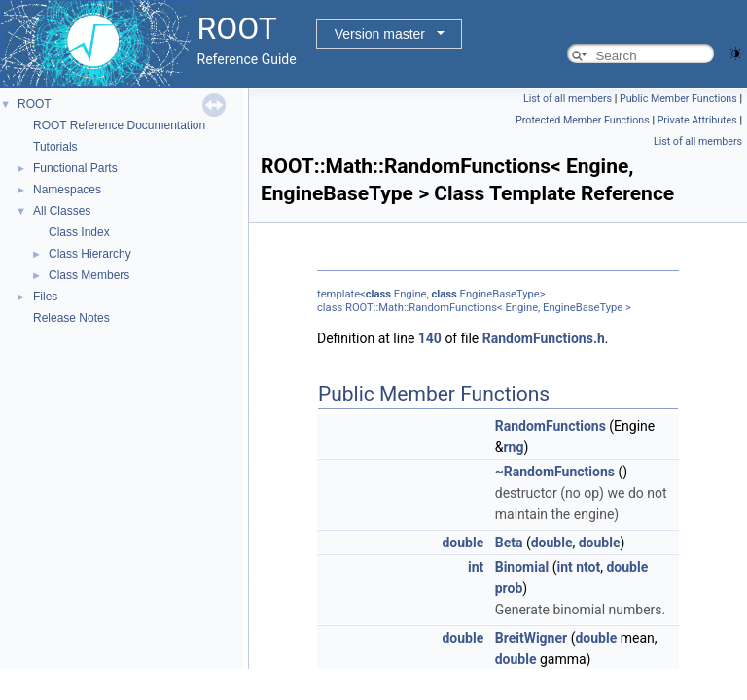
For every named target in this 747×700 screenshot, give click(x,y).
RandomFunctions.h (544, 338)
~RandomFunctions (555, 472)
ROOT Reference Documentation (119, 125)
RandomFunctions (551, 426)
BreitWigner (531, 638)
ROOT (35, 104)
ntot (588, 567)
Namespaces (67, 190)
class (378, 294)
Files (45, 297)
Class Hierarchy (90, 254)
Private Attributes (697, 120)
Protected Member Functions (583, 120)
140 (430, 338)
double (462, 542)
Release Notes (71, 318)
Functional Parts (75, 168)
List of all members (568, 99)
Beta (509, 542)
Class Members (89, 275)
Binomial (522, 567)
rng (513, 447)
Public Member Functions (678, 99)
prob (509, 588)
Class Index (79, 232)
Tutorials (55, 147)
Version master (380, 34)
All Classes (62, 211)
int (476, 567)
